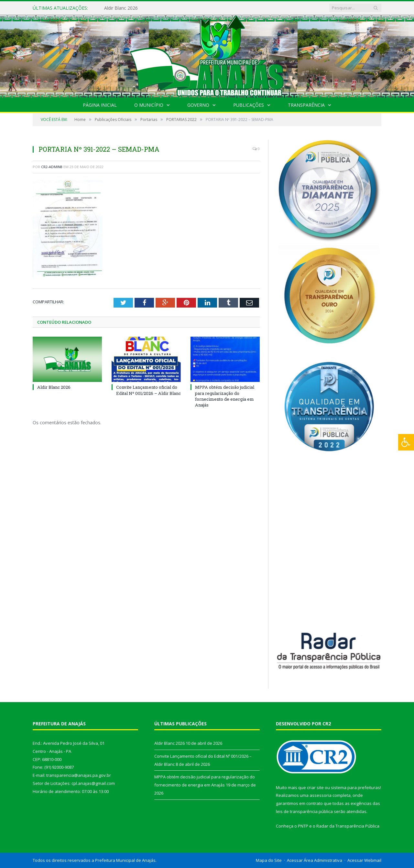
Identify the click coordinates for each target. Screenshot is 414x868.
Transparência (306, 105)
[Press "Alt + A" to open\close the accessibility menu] (406, 442)
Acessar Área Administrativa (315, 860)
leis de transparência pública (304, 811)
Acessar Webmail (364, 860)
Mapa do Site (269, 860)
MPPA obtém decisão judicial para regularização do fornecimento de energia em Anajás (225, 396)
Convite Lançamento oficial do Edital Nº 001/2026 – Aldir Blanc (148, 390)
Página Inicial (100, 105)
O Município (149, 105)
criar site (315, 787)
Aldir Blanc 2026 (121, 8)
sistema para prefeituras (355, 787)
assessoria (321, 795)
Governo (198, 105)
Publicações (249, 105)
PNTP (303, 826)
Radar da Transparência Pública (348, 826)
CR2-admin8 (52, 167)
